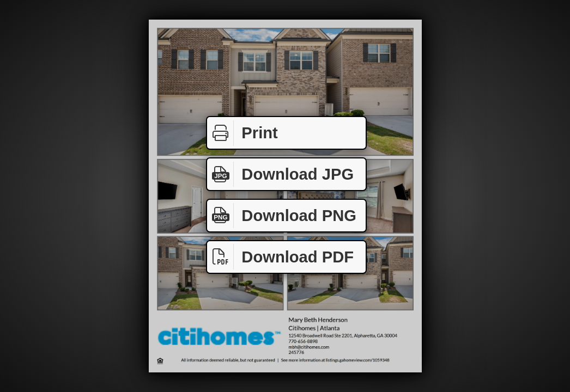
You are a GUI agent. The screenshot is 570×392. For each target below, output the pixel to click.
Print (242, 133)
